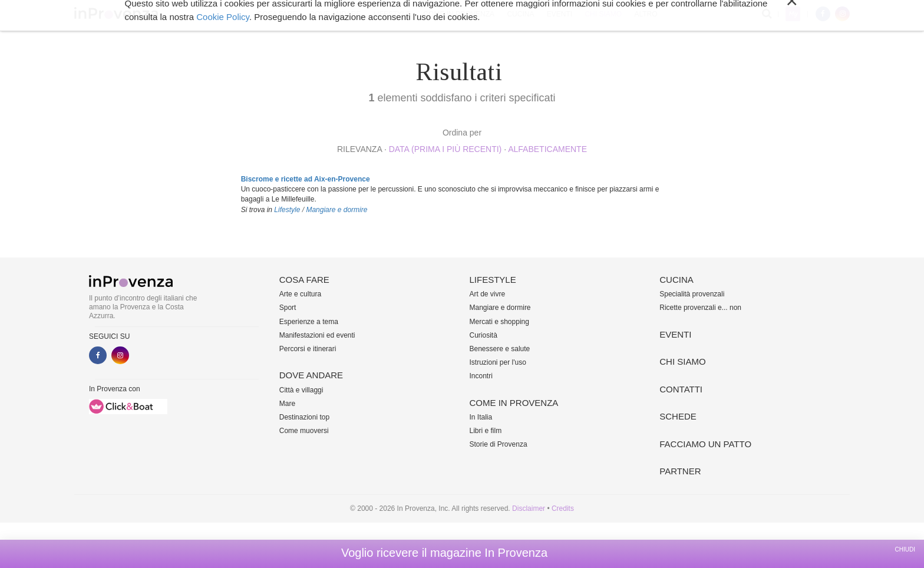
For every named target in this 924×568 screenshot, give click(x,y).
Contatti (681, 389)
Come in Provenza (459, 14)
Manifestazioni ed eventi (317, 335)
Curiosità (484, 335)
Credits (563, 508)
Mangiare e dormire (336, 210)
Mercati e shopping (499, 322)
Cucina (520, 14)
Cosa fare (277, 14)
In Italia (481, 417)
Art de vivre (488, 294)
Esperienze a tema (309, 322)
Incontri (481, 376)
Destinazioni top (304, 417)
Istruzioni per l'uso (498, 362)
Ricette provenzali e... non (700, 308)
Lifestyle (392, 14)
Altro (646, 14)
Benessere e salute (500, 349)
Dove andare (336, 14)
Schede (678, 416)
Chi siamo (603, 14)
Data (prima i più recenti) (445, 149)
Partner (680, 471)
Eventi (560, 14)
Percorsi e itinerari (308, 349)
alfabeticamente (547, 149)
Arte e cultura (300, 294)
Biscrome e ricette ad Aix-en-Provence (306, 179)
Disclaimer (529, 508)
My (793, 14)
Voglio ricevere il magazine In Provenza (444, 553)
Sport (288, 308)
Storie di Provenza (499, 444)
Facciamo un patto (705, 444)
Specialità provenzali (692, 294)
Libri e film (486, 431)
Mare (287, 404)
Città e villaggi (301, 390)
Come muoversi (304, 431)
